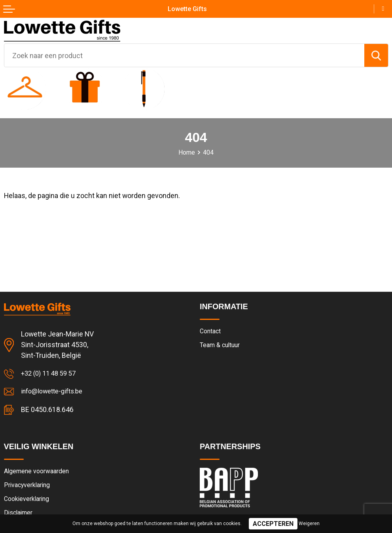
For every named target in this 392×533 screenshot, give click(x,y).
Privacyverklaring (29, 488)
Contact (212, 332)
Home (187, 152)
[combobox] (184, 55)
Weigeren (309, 524)
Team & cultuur (222, 346)
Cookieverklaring (29, 502)
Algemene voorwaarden (39, 473)
